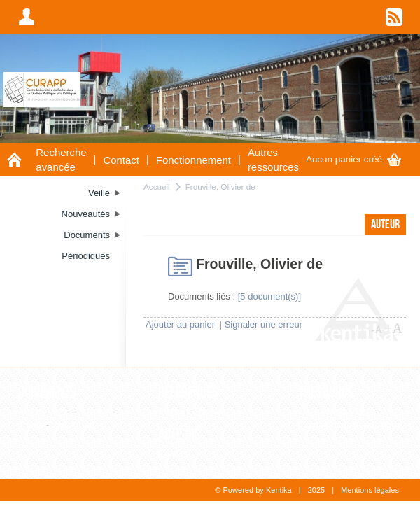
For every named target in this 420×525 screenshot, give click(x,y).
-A (377, 330)
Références (188, 393)
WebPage (72, 425)
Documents (47, 393)
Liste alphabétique (335, 411)
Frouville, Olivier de (220, 187)
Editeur (173, 411)
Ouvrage (94, 411)
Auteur (171, 453)
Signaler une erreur (264, 324)
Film (61, 411)
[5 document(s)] (269, 296)
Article (31, 411)
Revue (209, 411)
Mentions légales (370, 490)
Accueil (157, 187)
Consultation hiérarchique (350, 425)
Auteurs (180, 435)
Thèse (31, 425)
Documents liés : (202, 296)
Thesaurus (326, 393)
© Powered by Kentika (253, 490)
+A (393, 328)
